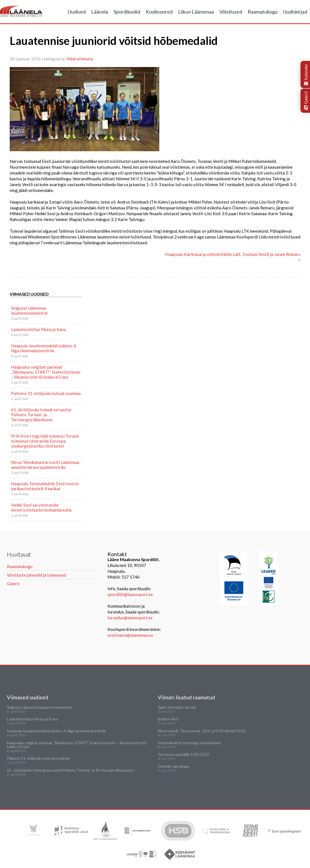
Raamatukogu (263, 12)
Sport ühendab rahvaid (177, 707)
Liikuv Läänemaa (196, 12)
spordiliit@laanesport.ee (130, 594)
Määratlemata (80, 59)
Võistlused (231, 12)
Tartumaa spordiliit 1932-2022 (184, 754)
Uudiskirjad (295, 12)
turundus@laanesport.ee (130, 618)
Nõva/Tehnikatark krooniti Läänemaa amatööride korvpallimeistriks (45, 465)
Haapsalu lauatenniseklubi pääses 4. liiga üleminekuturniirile (44, 348)
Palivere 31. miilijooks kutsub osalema (46, 393)
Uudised (77, 12)
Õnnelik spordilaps (174, 766)
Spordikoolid (127, 12)
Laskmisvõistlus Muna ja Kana (39, 329)
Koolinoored (159, 12)
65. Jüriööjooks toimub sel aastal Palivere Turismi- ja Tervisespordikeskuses (41, 415)
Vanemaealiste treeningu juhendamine (189, 743)
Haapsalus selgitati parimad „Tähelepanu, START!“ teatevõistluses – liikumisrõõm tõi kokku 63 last (46, 372)
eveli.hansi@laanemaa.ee (130, 635)
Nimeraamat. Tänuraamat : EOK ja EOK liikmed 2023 (202, 731)
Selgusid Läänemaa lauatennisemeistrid (29, 310)
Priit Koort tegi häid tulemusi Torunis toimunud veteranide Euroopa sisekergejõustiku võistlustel (45, 441)
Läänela (100, 12)
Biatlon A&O (169, 719)
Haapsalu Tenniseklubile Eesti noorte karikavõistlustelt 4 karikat (45, 486)
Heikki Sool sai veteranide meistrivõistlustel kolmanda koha (41, 507)
